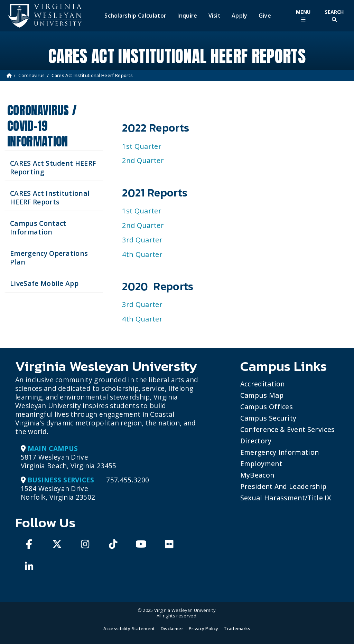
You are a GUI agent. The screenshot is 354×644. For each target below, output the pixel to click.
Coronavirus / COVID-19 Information (42, 126)
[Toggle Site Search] (334, 16)
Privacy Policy (203, 628)
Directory (256, 441)
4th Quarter (142, 254)
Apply (240, 16)
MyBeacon (257, 475)
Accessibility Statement (129, 628)
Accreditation (263, 384)
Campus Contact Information (38, 228)
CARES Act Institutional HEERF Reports (50, 198)
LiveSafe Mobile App (44, 283)
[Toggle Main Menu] (303, 16)
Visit (215, 16)
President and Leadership (283, 486)
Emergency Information (280, 452)
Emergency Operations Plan (49, 258)
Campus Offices (267, 407)
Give (265, 16)
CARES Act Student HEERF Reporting (53, 167)
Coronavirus (32, 75)
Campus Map (262, 395)
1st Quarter (142, 146)
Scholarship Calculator (135, 16)
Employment (261, 464)
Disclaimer (172, 628)
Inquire (187, 16)
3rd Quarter (142, 240)
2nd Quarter (143, 160)
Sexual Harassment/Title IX (286, 498)
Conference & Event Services (288, 429)
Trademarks (237, 628)
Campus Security (268, 418)
